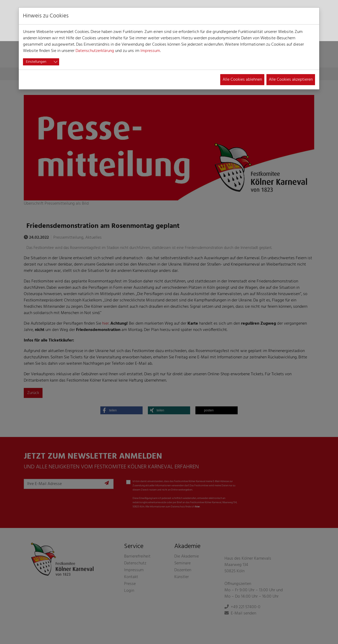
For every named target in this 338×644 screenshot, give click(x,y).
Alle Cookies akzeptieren (291, 80)
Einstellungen (36, 62)
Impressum (150, 51)
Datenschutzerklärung (95, 51)
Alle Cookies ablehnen (242, 80)
